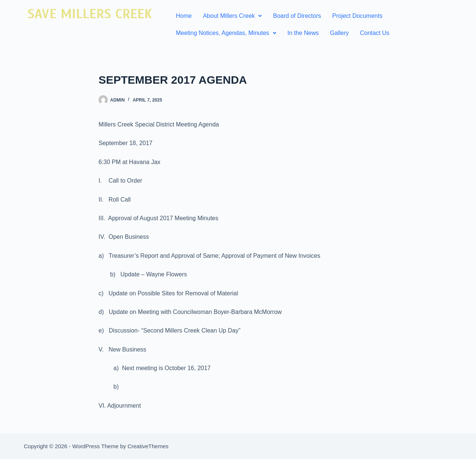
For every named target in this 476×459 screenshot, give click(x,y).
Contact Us (375, 33)
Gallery (339, 33)
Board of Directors (297, 16)
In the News (303, 33)
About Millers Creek (233, 16)
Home (184, 16)
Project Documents (357, 16)
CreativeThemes (148, 446)
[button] (233, 16)
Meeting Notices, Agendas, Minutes (226, 33)
